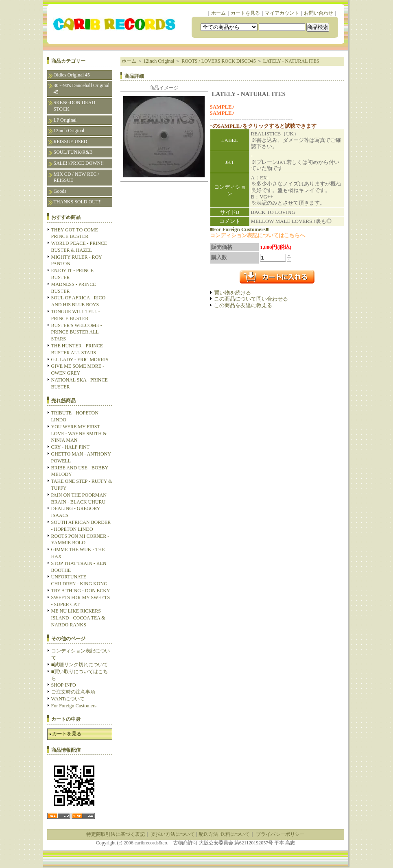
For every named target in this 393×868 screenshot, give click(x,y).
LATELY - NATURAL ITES (291, 61)
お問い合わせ (319, 13)
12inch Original (69, 131)
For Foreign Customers (74, 706)
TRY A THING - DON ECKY (81, 591)
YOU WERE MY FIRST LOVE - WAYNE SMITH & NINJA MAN (79, 434)
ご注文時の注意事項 (73, 692)
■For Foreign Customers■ (239, 229)
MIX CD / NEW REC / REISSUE (76, 177)
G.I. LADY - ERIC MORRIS (80, 360)
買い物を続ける (233, 293)
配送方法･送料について (224, 834)
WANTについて (68, 699)
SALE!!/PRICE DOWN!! (79, 163)
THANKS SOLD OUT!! (78, 202)
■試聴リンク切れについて (80, 665)
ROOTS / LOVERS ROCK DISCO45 (219, 61)
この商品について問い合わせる (251, 299)
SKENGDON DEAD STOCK (74, 106)
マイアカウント (282, 13)
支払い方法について (173, 834)
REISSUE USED (71, 142)
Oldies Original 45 (72, 75)
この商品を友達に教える (243, 305)
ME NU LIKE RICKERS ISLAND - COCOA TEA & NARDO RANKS (78, 618)
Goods (60, 191)
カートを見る (245, 13)
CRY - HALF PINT (71, 447)
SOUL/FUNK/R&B (73, 152)
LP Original (65, 120)
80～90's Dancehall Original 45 (82, 89)
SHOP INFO (64, 685)
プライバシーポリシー (280, 834)
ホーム (218, 13)
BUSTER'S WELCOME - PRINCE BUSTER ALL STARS (77, 332)
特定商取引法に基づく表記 (116, 834)
